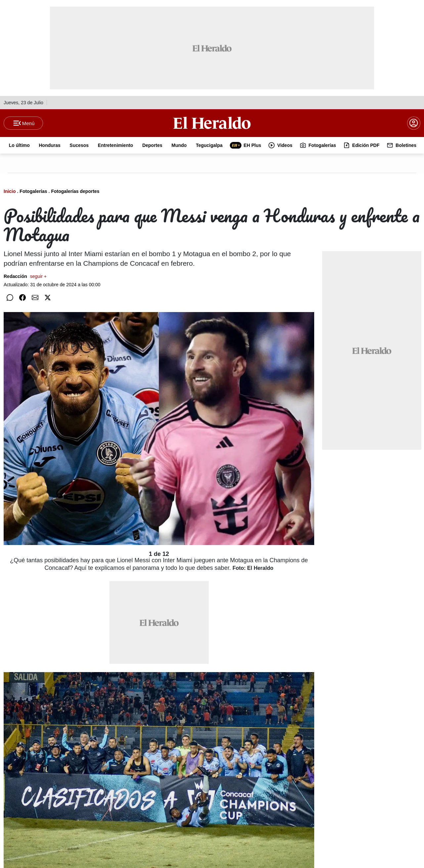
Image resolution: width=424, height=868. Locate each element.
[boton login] (414, 123)
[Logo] (212, 123)
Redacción (25, 276)
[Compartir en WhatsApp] (10, 297)
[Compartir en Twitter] (48, 297)
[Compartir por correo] (35, 297)
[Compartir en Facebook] (22, 297)
